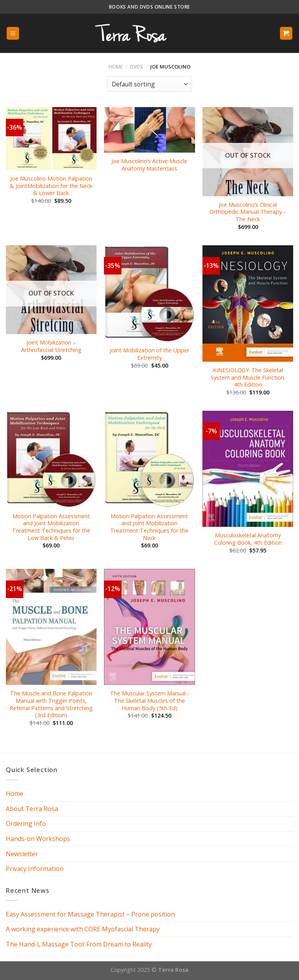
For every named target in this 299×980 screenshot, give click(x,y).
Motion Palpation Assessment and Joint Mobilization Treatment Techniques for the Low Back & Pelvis (51, 527)
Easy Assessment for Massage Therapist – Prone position (90, 914)
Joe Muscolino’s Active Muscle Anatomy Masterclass (149, 165)
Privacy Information (35, 869)
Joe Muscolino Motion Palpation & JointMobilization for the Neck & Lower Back (51, 186)
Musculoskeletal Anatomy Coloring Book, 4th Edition (248, 539)
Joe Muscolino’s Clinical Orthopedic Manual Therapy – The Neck (248, 212)
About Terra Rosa (32, 809)
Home (116, 67)
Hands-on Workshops (38, 839)
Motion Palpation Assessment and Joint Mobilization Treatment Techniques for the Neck (149, 527)
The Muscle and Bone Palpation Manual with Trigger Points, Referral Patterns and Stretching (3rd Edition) (51, 704)
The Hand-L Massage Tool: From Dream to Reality (79, 944)
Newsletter (22, 854)
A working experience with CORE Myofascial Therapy (83, 929)
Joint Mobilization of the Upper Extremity (149, 354)
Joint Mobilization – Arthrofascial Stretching (51, 346)
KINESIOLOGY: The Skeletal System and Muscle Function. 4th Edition (248, 377)
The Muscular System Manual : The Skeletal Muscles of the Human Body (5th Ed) (149, 701)
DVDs (137, 67)
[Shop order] (149, 84)
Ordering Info (26, 823)
